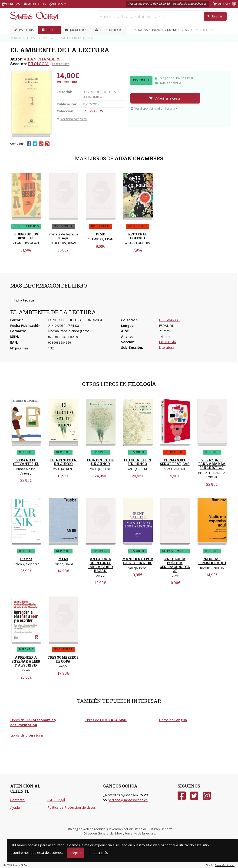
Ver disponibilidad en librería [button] (153, 108)
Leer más (101, 853)
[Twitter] (194, 796)
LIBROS (49, 30)
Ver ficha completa (72, 119)
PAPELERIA (24, 30)
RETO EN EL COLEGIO (138, 236)
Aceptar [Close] (76, 853)
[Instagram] (207, 796)
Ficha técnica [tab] (24, 300)
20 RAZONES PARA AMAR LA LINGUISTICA (212, 464)
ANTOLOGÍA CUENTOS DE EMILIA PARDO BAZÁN (100, 565)
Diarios (26, 559)
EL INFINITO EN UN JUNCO (63, 462)
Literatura (61, 64)
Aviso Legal (56, 800)
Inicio (16, 38)
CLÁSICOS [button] (189, 30)
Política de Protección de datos (72, 807)
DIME (100, 234)
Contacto (17, 800)
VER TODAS (208, 30)
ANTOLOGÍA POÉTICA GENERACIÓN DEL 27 (175, 565)
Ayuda (15, 807)
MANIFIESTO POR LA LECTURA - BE (138, 561)
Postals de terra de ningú (63, 236)
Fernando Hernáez (225, 865)
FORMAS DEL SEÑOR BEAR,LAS (175, 462)
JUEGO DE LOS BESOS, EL (26, 236)
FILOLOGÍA (38, 64)
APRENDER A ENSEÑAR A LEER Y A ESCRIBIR (26, 661)
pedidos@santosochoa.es (190, 3)
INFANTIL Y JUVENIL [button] (165, 30)
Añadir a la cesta (165, 98)
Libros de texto (109, 30)
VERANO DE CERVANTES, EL (26, 462)
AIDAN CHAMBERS (42, 59)
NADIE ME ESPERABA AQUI (212, 561)
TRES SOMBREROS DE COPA (63, 659)
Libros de (33, 722)
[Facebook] (182, 796)
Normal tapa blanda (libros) (69, 331)
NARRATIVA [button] (140, 30)
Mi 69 (63, 559)
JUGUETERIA (76, 30)
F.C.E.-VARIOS (93, 111)
